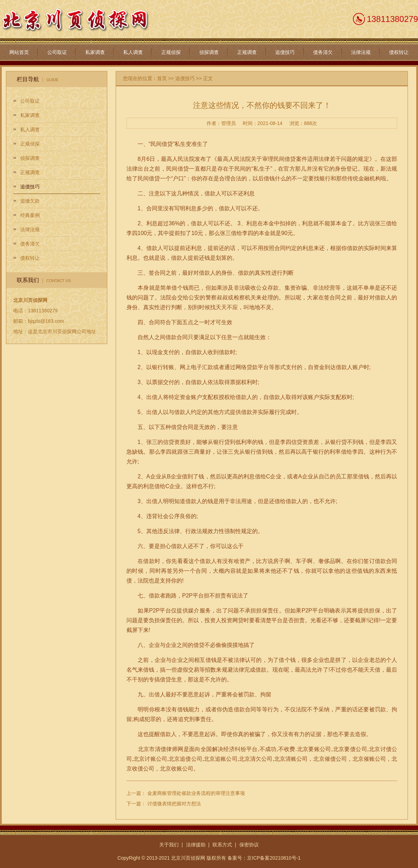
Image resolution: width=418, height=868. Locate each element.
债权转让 (399, 52)
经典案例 (30, 215)
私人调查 (133, 52)
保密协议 (249, 845)
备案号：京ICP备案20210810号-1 (264, 858)
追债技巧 (285, 52)
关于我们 (169, 845)
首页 (162, 78)
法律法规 (361, 52)
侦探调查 (209, 52)
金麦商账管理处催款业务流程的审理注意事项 (196, 793)
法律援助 (196, 845)
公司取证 (57, 52)
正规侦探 (171, 52)
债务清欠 (323, 52)
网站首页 (19, 52)
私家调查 (95, 52)
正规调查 (247, 52)
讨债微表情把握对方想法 (174, 804)
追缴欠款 (30, 201)
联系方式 (222, 845)
